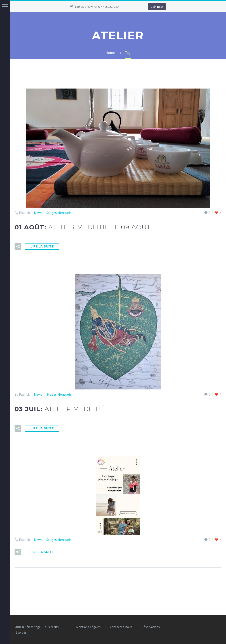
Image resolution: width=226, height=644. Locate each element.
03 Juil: (60, 409)
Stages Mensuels (59, 213)
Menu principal (5, 5)
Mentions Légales (88, 627)
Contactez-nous (121, 627)
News (38, 213)
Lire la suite (42, 246)
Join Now (157, 7)
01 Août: (82, 227)
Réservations (151, 627)
